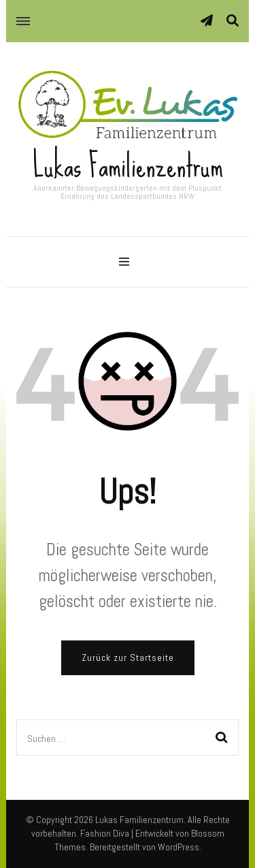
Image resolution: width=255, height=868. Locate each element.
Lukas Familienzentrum (128, 166)
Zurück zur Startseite (128, 657)
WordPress (178, 847)
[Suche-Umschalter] (233, 21)
